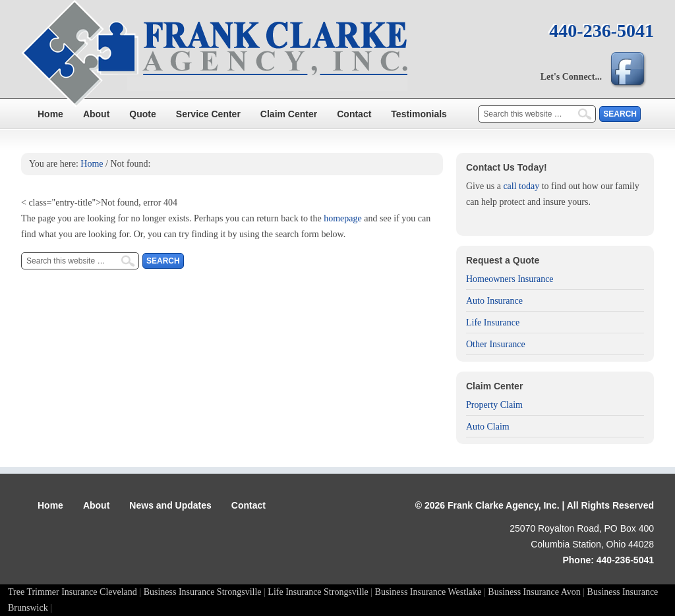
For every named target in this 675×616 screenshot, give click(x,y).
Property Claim (494, 405)
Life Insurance (493, 322)
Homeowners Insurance (510, 279)
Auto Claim (488, 427)
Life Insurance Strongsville (318, 592)
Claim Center (289, 114)
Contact (354, 114)
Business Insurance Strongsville (203, 592)
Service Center (208, 114)
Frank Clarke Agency (337, 56)
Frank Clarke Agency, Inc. (504, 505)
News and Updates (170, 505)
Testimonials (419, 114)
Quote (142, 114)
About (96, 114)
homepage (343, 218)
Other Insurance (496, 344)
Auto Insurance (494, 301)
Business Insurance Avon (534, 592)
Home (50, 114)
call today (521, 186)
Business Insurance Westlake (428, 592)
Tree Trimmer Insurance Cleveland (73, 592)
